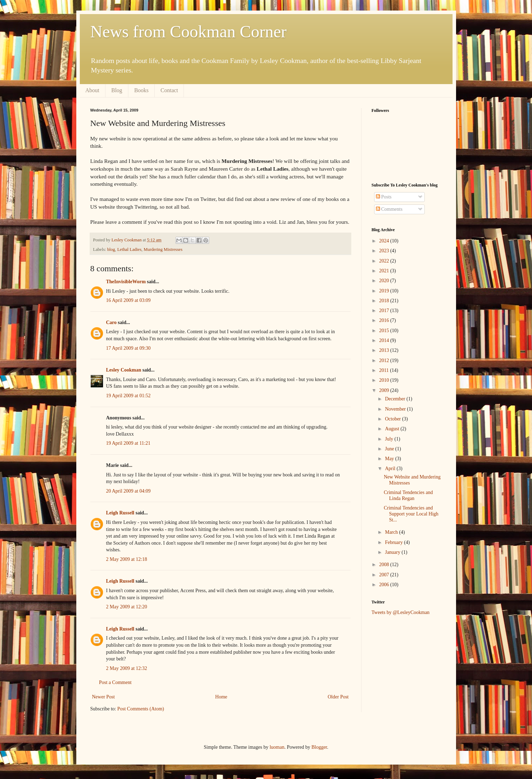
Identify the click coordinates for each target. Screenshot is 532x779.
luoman (277, 747)
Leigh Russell (120, 513)
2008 (385, 565)
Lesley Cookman (124, 370)
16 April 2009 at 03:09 (129, 300)
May (390, 459)
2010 (385, 380)
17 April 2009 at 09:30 (129, 348)
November (396, 409)
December (396, 399)
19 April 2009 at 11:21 (128, 443)
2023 (385, 251)
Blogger (319, 747)
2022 (385, 261)
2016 (385, 320)
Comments (389, 209)
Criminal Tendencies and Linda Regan (408, 495)
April (391, 468)
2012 (385, 360)
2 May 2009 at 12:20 (127, 607)
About (92, 90)
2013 (385, 350)
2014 (385, 340)
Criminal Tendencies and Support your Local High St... (411, 514)
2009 (385, 390)
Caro (111, 322)
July (390, 439)
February (395, 542)
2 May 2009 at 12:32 (127, 668)
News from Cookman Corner (189, 31)
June (390, 449)
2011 (384, 370)
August (393, 429)
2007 (385, 575)
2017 (385, 311)
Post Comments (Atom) (141, 709)
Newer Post (104, 697)
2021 (385, 271)
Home (221, 697)
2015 (385, 331)
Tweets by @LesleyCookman (401, 612)
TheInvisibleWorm (126, 282)
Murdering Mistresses (163, 249)
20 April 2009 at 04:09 (129, 491)
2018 (385, 301)
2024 (385, 241)
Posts (384, 197)
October (394, 419)
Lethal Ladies (129, 249)
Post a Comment (116, 682)
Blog (117, 90)
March (392, 532)
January (393, 552)
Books (142, 90)
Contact (169, 90)
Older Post (338, 697)
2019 (385, 291)
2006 (385, 585)
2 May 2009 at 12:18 (127, 559)
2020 (385, 281)
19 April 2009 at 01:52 (129, 396)
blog (111, 249)
